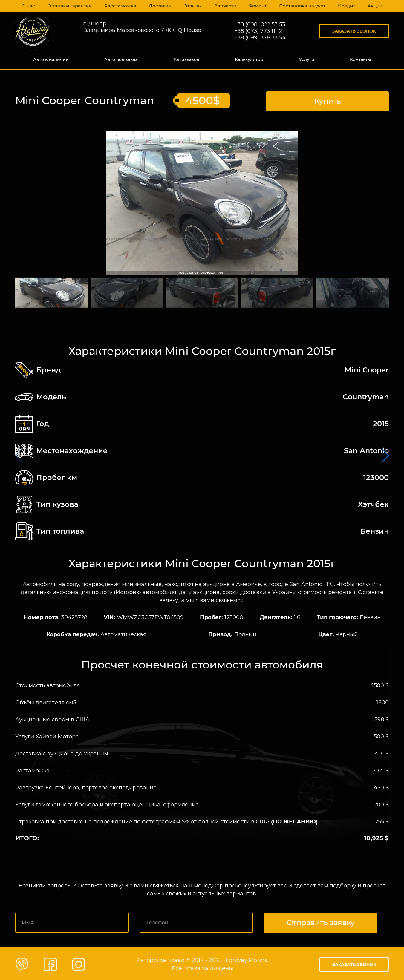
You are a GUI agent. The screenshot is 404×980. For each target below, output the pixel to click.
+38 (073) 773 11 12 (258, 31)
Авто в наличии (51, 59)
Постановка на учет (301, 6)
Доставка (158, 6)
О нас (28, 6)
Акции (374, 6)
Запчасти (224, 6)
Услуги (307, 59)
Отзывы (191, 6)
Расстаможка (119, 6)
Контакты (360, 59)
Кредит (345, 6)
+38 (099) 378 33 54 (260, 38)
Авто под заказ (121, 59)
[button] (385, 455)
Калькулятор (249, 59)
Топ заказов (186, 59)
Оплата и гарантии (70, 6)
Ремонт (256, 6)
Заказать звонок (354, 31)
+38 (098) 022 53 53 (260, 24)
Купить (328, 100)
